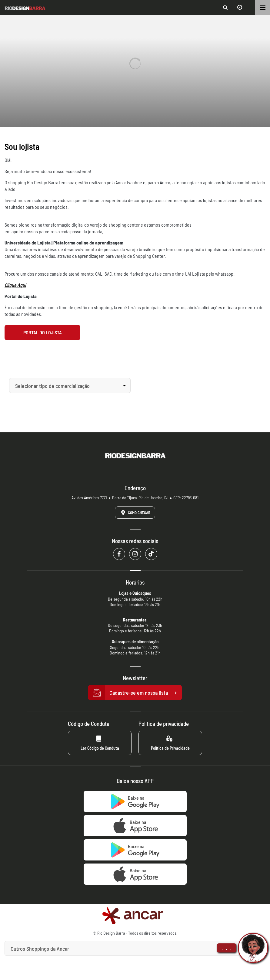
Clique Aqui (15, 285)
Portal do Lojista (43, 332)
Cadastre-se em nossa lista (135, 693)
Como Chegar (135, 513)
